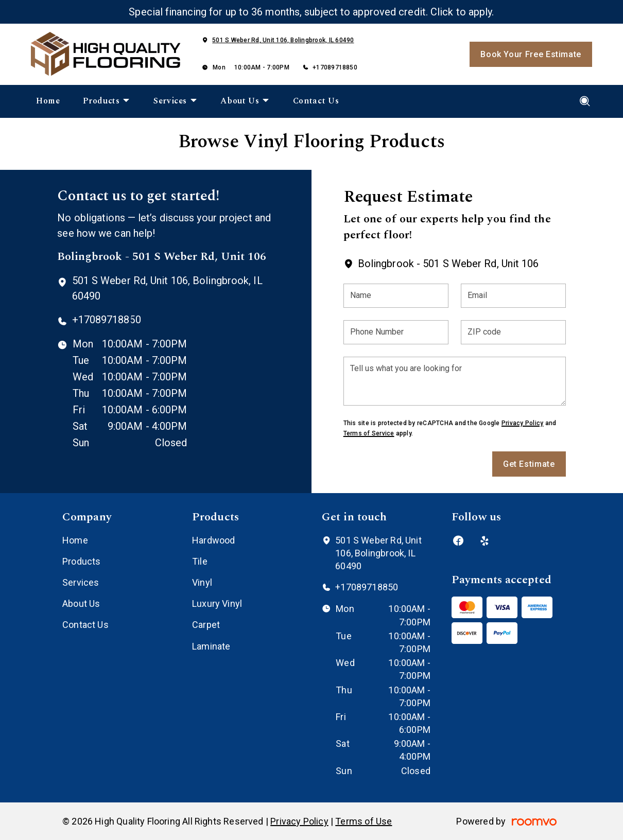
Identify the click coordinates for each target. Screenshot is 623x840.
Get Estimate (529, 464)
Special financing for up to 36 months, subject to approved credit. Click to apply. (311, 12)
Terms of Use (364, 821)
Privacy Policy (522, 423)
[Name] (396, 296)
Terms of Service (369, 433)
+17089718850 (335, 67)
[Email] (513, 296)
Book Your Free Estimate (531, 54)
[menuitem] (48, 101)
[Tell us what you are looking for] (455, 381)
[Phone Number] (396, 332)
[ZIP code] (513, 332)
